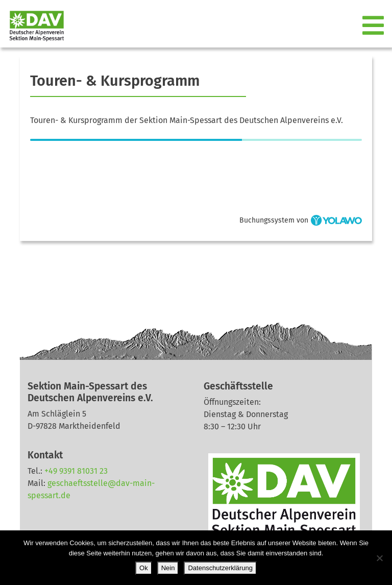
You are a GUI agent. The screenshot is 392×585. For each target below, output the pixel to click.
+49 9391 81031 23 (76, 471)
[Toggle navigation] (374, 26)
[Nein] (379, 558)
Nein (168, 568)
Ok (144, 568)
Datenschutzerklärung (220, 568)
